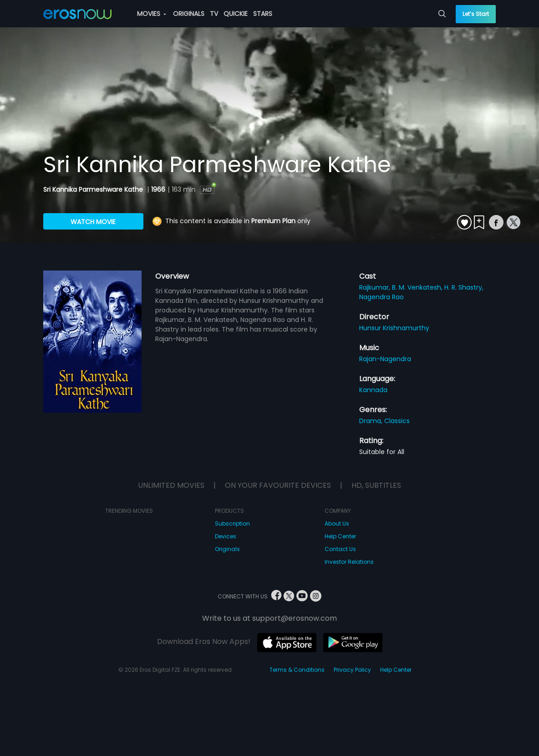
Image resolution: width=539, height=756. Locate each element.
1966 (158, 189)
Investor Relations (349, 562)
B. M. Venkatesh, (418, 287)
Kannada (373, 390)
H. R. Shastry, (464, 287)
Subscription (232, 524)
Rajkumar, (376, 287)
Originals (227, 549)
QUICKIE (236, 14)
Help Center (340, 536)
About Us (337, 524)
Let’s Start (476, 14)
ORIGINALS (189, 14)
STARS (263, 14)
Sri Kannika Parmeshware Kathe (94, 189)
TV (214, 14)
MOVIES (152, 14)
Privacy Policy (352, 670)
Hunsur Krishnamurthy (394, 328)
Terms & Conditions (297, 670)
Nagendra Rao (381, 297)
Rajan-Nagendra (385, 359)
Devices (226, 536)
